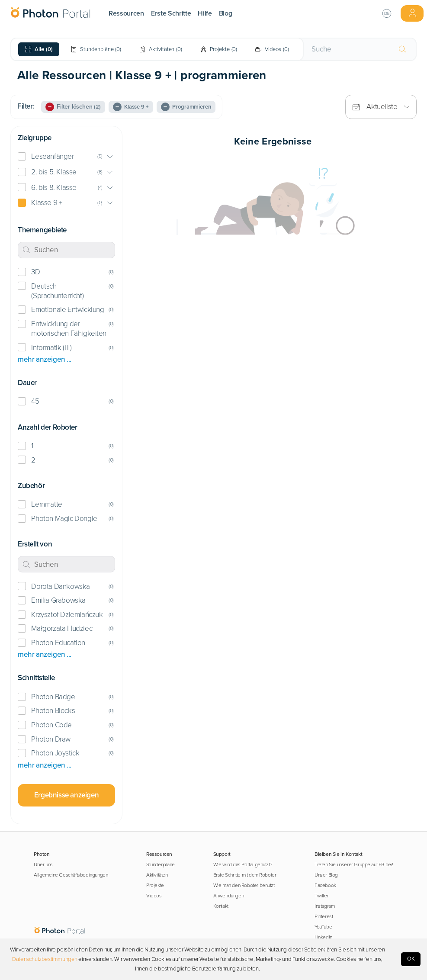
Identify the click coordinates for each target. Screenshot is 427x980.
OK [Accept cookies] (411, 959)
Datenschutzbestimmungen (45, 959)
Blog (226, 13)
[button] (66, 157)
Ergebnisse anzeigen (66, 795)
